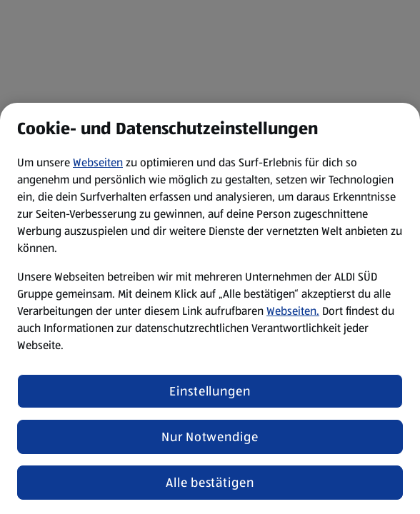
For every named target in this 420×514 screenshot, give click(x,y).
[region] (210, 308)
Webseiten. (293, 311)
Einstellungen (210, 391)
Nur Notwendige (210, 437)
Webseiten (98, 162)
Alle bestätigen (210, 483)
